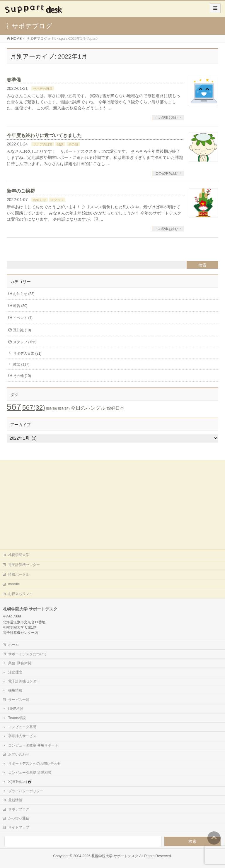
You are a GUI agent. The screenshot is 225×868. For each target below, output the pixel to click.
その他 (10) (22, 376)
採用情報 (15, 690)
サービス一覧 (19, 700)
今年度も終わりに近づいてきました (44, 135)
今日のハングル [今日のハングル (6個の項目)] (88, 408)
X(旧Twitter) (18, 782)
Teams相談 (17, 718)
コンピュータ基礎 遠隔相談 (30, 773)
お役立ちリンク (21, 594)
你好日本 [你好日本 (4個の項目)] (115, 408)
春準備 (14, 80)
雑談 (60, 144)
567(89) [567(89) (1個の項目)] (52, 409)
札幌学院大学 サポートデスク (115, 856)
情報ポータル (19, 574)
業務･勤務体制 (20, 663)
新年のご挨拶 (21, 191)
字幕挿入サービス (22, 736)
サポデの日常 (43, 89)
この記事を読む (167, 118)
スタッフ (57, 200)
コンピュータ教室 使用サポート (33, 745)
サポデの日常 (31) (27, 354)
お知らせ (40, 200)
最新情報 (15, 800)
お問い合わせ (19, 754)
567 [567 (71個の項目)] (14, 407)
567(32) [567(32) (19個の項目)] (34, 408)
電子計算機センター (24, 565)
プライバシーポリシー (26, 791)
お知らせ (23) (24, 294)
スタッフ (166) (25, 342)
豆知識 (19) (22, 330)
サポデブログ (19, 809)
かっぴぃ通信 (19, 818)
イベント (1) (23, 318)
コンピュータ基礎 (22, 727)
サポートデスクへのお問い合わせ (35, 764)
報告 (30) (20, 306)
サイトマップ (19, 827)
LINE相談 (16, 709)
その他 (73, 144)
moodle (14, 584)
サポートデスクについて (28, 654)
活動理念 (15, 672)
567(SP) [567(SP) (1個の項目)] (64, 409)
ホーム (13, 645)
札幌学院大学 (19, 555)
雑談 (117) (21, 364)
